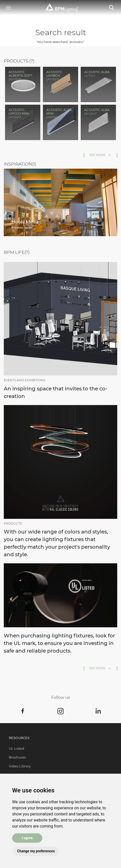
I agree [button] (27, 838)
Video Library (20, 766)
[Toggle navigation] (111, 8)
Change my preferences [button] (36, 851)
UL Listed (17, 748)
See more (97, 155)
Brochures (17, 757)
